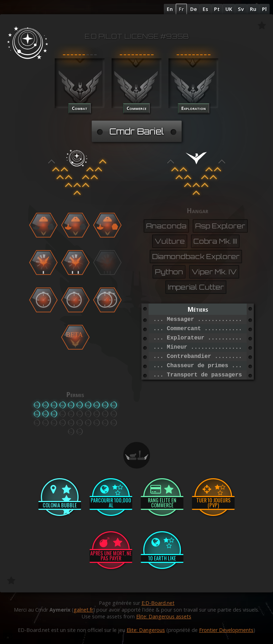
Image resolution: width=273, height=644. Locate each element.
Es (205, 9)
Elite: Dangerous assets (164, 616)
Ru (253, 9)
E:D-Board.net (158, 603)
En (170, 9)
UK (229, 9)
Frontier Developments (226, 630)
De (194, 9)
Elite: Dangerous (146, 630)
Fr (181, 9)
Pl (264, 9)
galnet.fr (83, 610)
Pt (217, 9)
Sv (241, 9)
